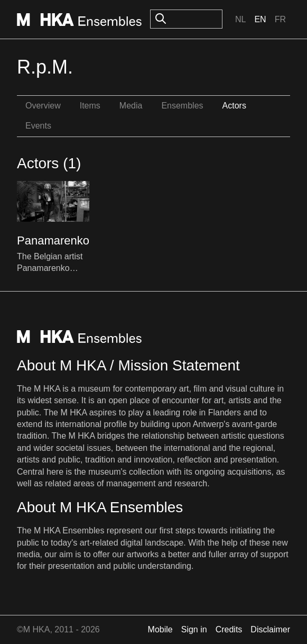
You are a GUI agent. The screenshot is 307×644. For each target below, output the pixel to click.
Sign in (194, 629)
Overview (43, 106)
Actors (234, 106)
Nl (240, 19)
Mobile (160, 629)
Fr (280, 19)
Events (38, 126)
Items (90, 106)
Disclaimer (270, 629)
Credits (229, 629)
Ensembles (182, 106)
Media (131, 106)
